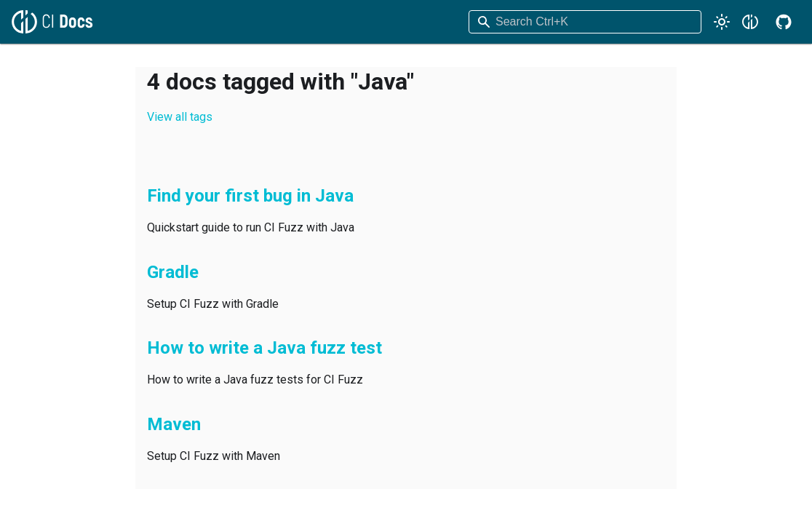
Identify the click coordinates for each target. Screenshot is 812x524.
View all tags (180, 117)
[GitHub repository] (784, 22)
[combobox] (585, 22)
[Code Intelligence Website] (750, 22)
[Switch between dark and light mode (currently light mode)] (722, 22)
